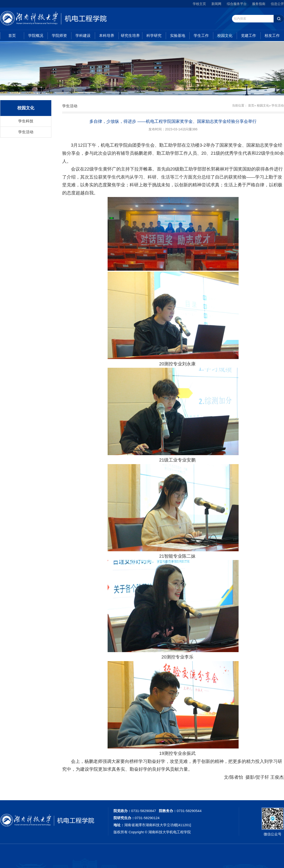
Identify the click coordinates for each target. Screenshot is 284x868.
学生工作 (201, 36)
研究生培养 (130, 36)
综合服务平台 (237, 4)
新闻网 (216, 4)
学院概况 (36, 36)
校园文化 (225, 36)
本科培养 (107, 36)
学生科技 (26, 121)
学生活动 (26, 132)
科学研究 (154, 36)
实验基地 (178, 36)
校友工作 (272, 36)
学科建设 (83, 36)
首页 (12, 36)
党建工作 (249, 36)
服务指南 (259, 4)
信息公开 (277, 4)
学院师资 (59, 36)
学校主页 (199, 4)
